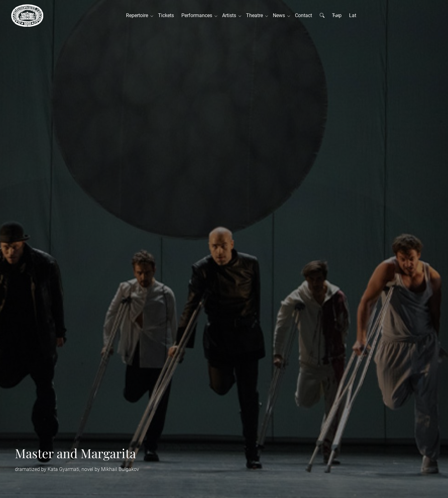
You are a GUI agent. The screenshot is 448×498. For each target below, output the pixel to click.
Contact (303, 15)
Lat (353, 15)
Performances (198, 15)
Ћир (337, 15)
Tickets (166, 15)
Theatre (256, 15)
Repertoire (138, 15)
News (280, 15)
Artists (230, 15)
